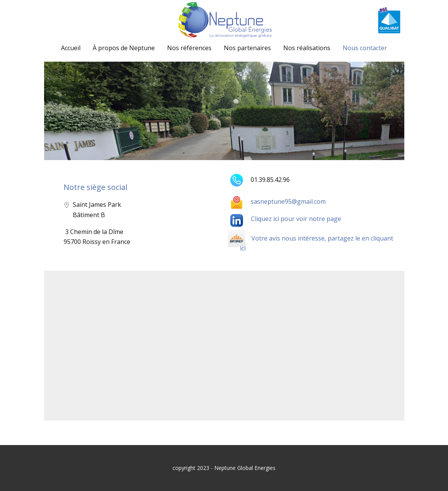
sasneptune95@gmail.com (278, 201)
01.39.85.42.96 (260, 180)
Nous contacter (365, 48)
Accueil (71, 48)
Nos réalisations (307, 48)
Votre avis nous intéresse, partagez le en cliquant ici (317, 243)
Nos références (189, 48)
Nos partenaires (247, 48)
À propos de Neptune (124, 48)
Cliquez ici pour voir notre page (296, 219)
